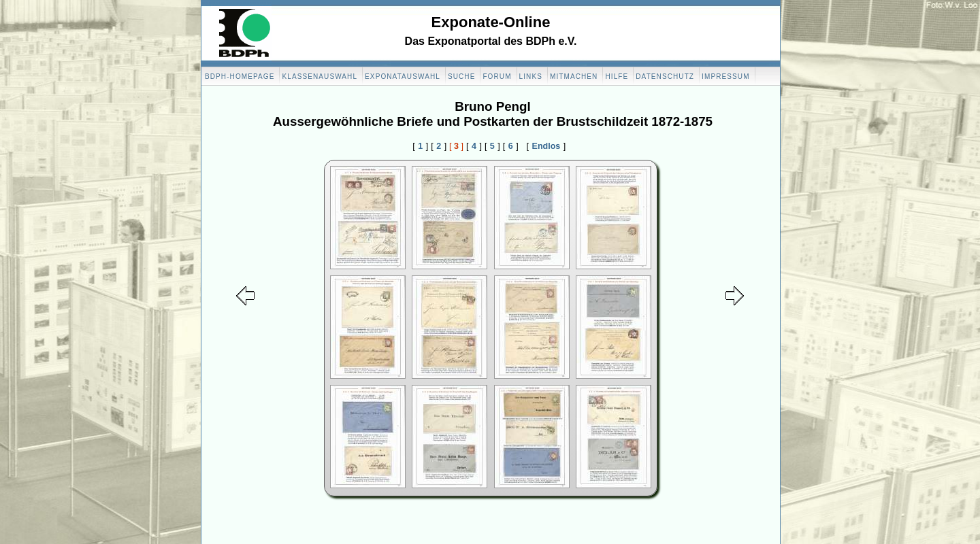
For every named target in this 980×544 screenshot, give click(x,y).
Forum (497, 76)
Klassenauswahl (320, 76)
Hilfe (617, 76)
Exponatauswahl (403, 76)
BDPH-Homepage (240, 76)
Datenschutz (665, 76)
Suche (462, 76)
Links (531, 76)
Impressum (725, 76)
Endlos (546, 146)
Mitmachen (574, 76)
